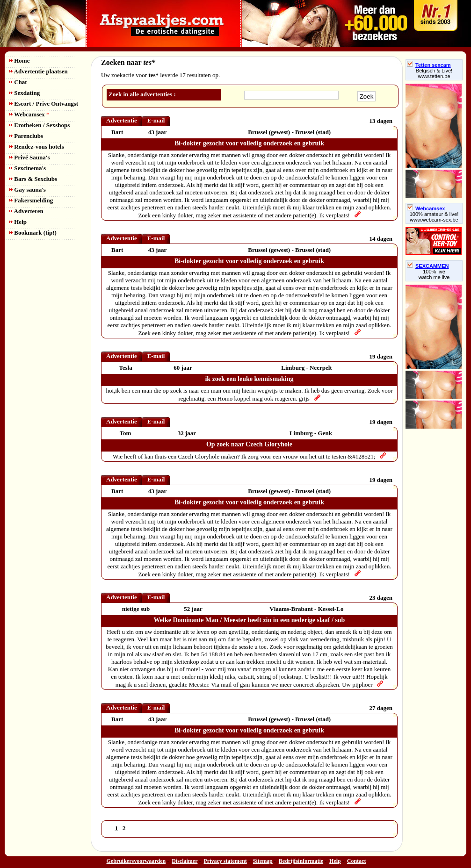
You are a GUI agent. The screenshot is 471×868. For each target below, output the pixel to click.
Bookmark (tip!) (33, 233)
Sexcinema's (28, 168)
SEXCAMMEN (428, 266)
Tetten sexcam (429, 65)
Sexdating (25, 93)
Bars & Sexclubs (33, 179)
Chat (18, 82)
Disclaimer (185, 861)
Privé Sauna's (29, 157)
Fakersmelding (31, 200)
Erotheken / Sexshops (40, 125)
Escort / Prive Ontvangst (44, 104)
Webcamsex (29, 114)
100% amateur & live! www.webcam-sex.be (434, 217)
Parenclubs (26, 136)
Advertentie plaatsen (39, 71)
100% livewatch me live (434, 274)
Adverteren (26, 211)
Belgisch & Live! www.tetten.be (434, 73)
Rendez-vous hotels (37, 147)
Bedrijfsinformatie (301, 861)
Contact (357, 861)
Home (19, 61)
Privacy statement (225, 861)
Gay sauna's (28, 190)
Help (18, 222)
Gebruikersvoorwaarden (136, 861)
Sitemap (263, 861)
